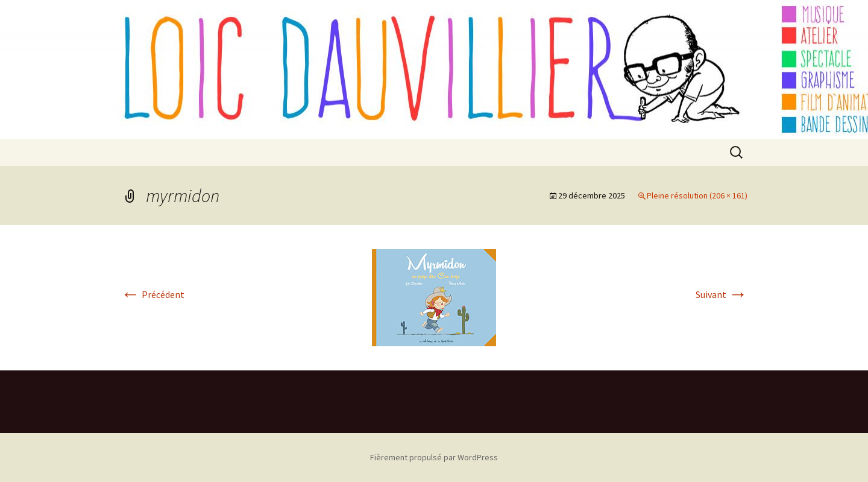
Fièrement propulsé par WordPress (434, 457)
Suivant (722, 294)
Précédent (153, 294)
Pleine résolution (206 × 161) (697, 195)
